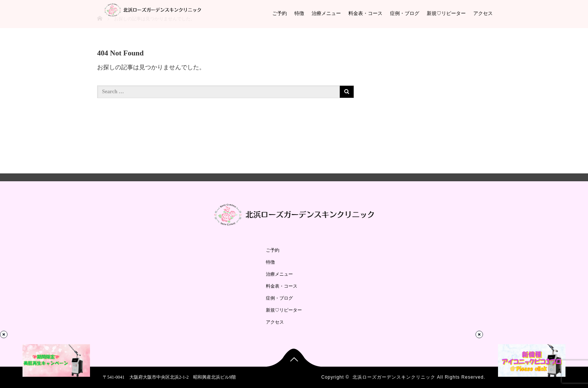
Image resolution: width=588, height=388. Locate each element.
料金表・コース (365, 13)
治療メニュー (326, 13)
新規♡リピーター (446, 13)
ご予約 (280, 13)
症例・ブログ (405, 13)
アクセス (483, 13)
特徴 (299, 13)
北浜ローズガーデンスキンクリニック (394, 377)
